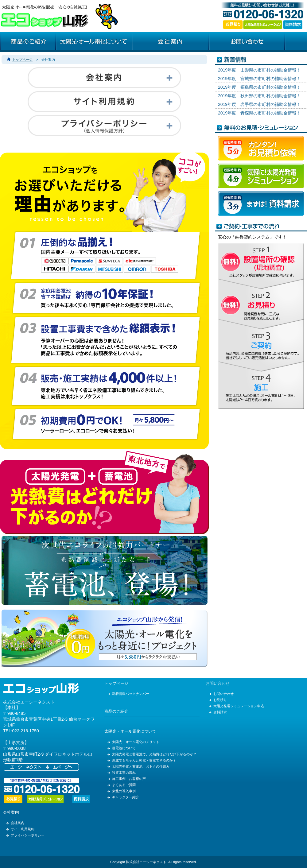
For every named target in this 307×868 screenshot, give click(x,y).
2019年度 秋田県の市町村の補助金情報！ (259, 96)
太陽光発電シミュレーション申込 (239, 706)
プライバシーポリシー (28, 835)
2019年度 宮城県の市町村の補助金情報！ (259, 79)
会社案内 (11, 812)
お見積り (220, 700)
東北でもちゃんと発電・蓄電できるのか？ (144, 760)
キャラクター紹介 (126, 797)
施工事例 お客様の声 (129, 779)
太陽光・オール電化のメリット (136, 742)
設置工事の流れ (124, 773)
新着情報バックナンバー (131, 694)
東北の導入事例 (124, 791)
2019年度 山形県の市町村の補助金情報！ (259, 70)
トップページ (22, 60)
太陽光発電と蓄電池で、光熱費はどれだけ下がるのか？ (154, 754)
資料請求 (220, 712)
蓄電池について (124, 748)
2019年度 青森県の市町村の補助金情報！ (259, 113)
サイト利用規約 (23, 829)
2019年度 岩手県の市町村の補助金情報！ (259, 104)
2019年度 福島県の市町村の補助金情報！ (259, 87)
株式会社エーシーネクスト (29, 702)
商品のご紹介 (116, 711)
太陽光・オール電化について (130, 731)
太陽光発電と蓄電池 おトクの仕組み (141, 766)
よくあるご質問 (124, 785)
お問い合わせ (218, 684)
